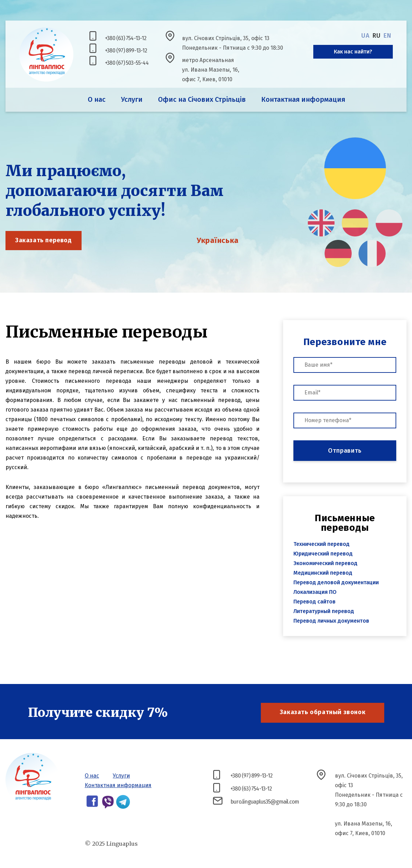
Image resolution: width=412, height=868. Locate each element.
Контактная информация (303, 99)
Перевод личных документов (331, 621)
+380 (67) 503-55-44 (127, 63)
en (387, 36)
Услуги (132, 99)
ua (365, 36)
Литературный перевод (324, 611)
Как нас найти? (353, 52)
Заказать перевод (44, 240)
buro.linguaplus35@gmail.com (265, 802)
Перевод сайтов (314, 602)
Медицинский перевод (323, 573)
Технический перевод (322, 544)
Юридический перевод (323, 554)
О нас (97, 99)
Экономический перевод (325, 563)
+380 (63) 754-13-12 (126, 38)
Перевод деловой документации (336, 582)
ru (377, 36)
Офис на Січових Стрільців (202, 99)
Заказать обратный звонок (323, 712)
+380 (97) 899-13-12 (126, 51)
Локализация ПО (315, 592)
